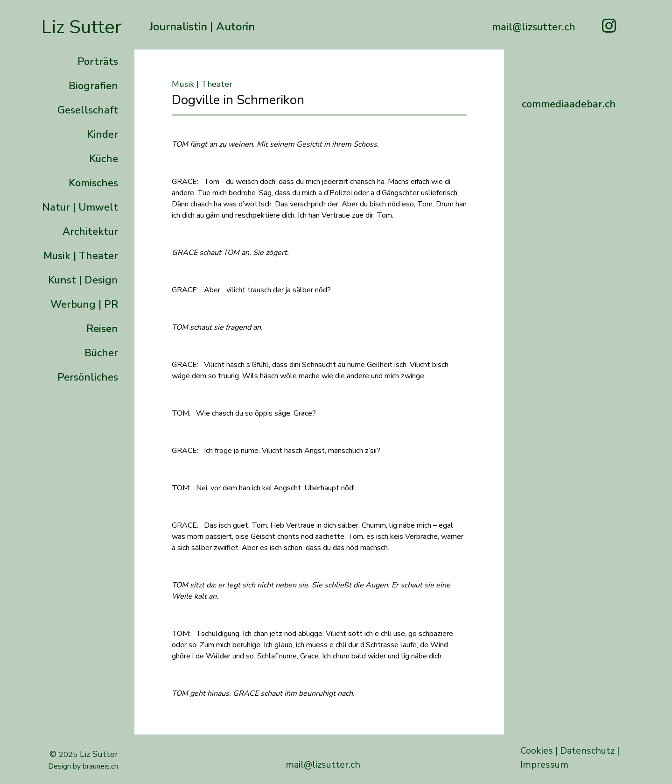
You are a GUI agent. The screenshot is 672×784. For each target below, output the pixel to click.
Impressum (544, 765)
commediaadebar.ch (569, 104)
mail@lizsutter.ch (323, 765)
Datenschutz (587, 751)
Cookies (537, 751)
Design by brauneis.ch (83, 766)
